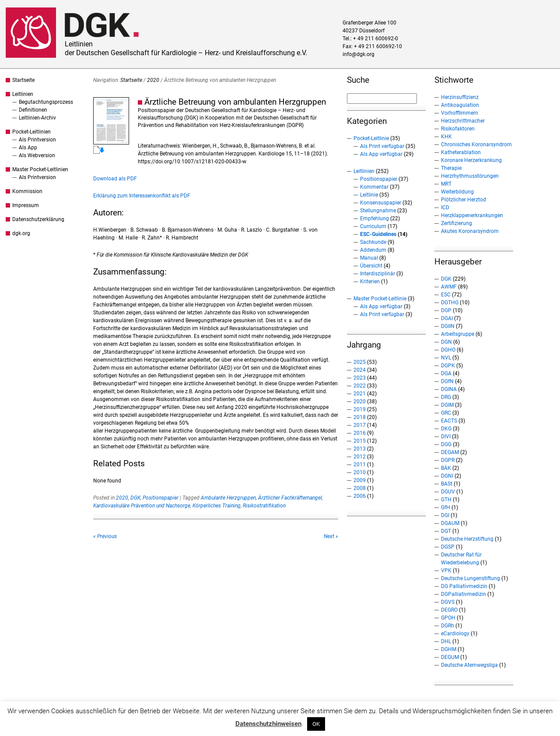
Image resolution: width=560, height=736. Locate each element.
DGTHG (450, 303)
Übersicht (371, 266)
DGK (135, 498)
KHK (446, 137)
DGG (446, 444)
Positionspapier (161, 498)
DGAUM (450, 523)
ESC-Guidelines (378, 234)
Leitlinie (369, 195)
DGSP (448, 547)
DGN (446, 342)
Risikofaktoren (458, 129)
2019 (360, 409)
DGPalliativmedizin (464, 594)
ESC (446, 295)
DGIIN (448, 326)
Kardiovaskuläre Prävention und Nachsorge (142, 506)
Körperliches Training (217, 506)
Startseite (23, 80)
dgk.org (21, 233)
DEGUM (450, 657)
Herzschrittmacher (463, 121)
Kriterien (370, 282)
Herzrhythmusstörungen (470, 176)
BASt (447, 484)
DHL (446, 641)
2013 (360, 449)
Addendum (373, 250)
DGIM (447, 405)
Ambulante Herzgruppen (228, 498)
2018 (360, 417)
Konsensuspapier (381, 203)
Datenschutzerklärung (38, 219)
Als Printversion (37, 140)
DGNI (447, 476)
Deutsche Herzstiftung (467, 539)
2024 (360, 370)
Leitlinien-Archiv (37, 118)
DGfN (447, 381)
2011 (360, 465)
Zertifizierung (457, 223)
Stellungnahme (378, 211)
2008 (360, 488)
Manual (369, 258)
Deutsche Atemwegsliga (469, 665)
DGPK (448, 366)
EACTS (449, 421)
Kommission (27, 191)
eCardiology (455, 634)
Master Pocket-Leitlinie (380, 299)
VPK (446, 570)
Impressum (26, 205)
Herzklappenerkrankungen (472, 215)
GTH (446, 500)
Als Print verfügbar (382, 146)
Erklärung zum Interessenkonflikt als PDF (142, 196)
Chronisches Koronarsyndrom (476, 144)
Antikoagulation (460, 105)
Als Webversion (37, 155)
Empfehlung (374, 218)
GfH (446, 507)
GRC (446, 413)
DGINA (449, 389)
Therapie (451, 168)
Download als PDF (115, 179)
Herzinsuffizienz (460, 97)
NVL (446, 358)
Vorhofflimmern (460, 113)
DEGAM (450, 452)
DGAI (447, 318)
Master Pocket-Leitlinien (40, 169)
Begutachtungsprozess (46, 102)
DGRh (448, 626)
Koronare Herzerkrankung (471, 160)
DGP (446, 310)
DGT (446, 531)
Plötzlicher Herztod (464, 200)
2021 (360, 394)
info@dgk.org (359, 54)
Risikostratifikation (264, 506)
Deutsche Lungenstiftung (471, 578)
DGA (446, 373)
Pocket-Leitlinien (31, 132)
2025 (360, 362)
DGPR (448, 460)
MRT (446, 184)
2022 (360, 386)
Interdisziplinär (378, 274)
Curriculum (373, 226)
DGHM (449, 649)
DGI (445, 515)
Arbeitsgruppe (458, 334)
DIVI (446, 437)
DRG (446, 397)
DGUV (448, 492)
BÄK (446, 468)
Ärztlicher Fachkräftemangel (290, 498)
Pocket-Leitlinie (371, 138)
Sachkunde (373, 242)
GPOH (448, 618)
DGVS (448, 602)
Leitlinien (23, 94)
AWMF (449, 287)
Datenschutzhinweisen (268, 724)
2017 (360, 425)
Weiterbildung (457, 192)
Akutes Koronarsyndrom (470, 231)
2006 (360, 496)
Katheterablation (461, 152)
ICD (445, 208)
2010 (360, 472)
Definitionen (33, 110)
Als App (28, 148)
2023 (360, 378)
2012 (360, 457)
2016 (360, 433)
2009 (360, 480)
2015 (360, 441)
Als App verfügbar (381, 154)
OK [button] (316, 724)
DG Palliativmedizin (464, 586)
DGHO (448, 350)
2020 (153, 80)
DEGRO (449, 610)
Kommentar (374, 187)
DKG (446, 429)
